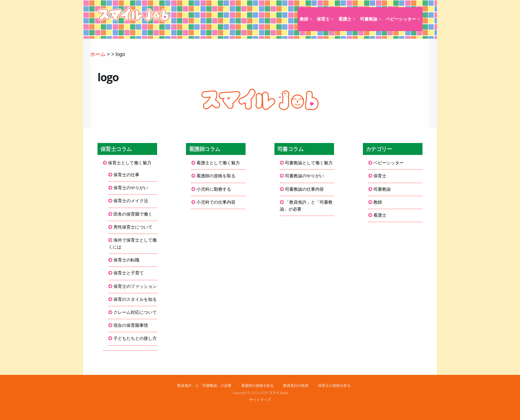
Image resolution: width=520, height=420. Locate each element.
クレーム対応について (135, 312)
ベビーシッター (401, 19)
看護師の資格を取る (216, 176)
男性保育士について (133, 227)
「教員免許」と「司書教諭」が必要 (306, 206)
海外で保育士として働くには (133, 244)
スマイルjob (279, 393)
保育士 (323, 19)
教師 (304, 19)
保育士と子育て (129, 273)
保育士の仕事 (126, 175)
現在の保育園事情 (131, 325)
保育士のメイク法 (131, 201)
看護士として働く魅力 (218, 163)
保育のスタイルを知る (135, 299)
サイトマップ (260, 400)
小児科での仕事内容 (216, 202)
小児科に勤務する (214, 189)
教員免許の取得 (296, 386)
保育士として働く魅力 (130, 163)
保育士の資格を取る (334, 386)
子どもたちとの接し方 (135, 338)
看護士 (345, 19)
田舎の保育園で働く (133, 214)
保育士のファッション (135, 286)
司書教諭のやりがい (304, 176)
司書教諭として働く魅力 (309, 163)
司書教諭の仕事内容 (304, 189)
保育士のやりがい (131, 188)
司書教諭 (369, 19)
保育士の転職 (126, 260)
